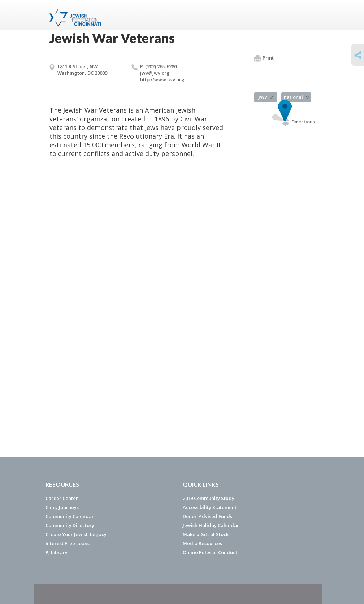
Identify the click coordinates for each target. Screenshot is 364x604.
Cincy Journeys (62, 507)
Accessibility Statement (210, 507)
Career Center (62, 498)
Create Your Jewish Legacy (76, 534)
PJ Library (57, 552)
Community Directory (70, 525)
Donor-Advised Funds (207, 516)
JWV (266, 97)
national (296, 97)
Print (264, 58)
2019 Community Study (209, 498)
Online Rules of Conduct (210, 552)
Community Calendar (70, 516)
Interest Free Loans (68, 543)
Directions (299, 122)
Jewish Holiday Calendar (211, 525)
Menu (307, 15)
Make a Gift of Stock (206, 534)
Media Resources (202, 543)
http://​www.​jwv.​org (162, 79)
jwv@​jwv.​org (155, 73)
